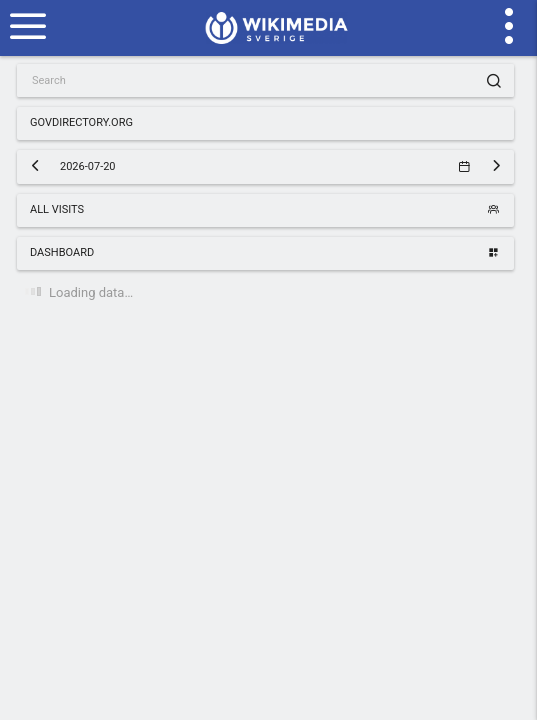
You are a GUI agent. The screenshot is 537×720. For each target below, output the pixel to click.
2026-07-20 (264, 166)
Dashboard (264, 252)
